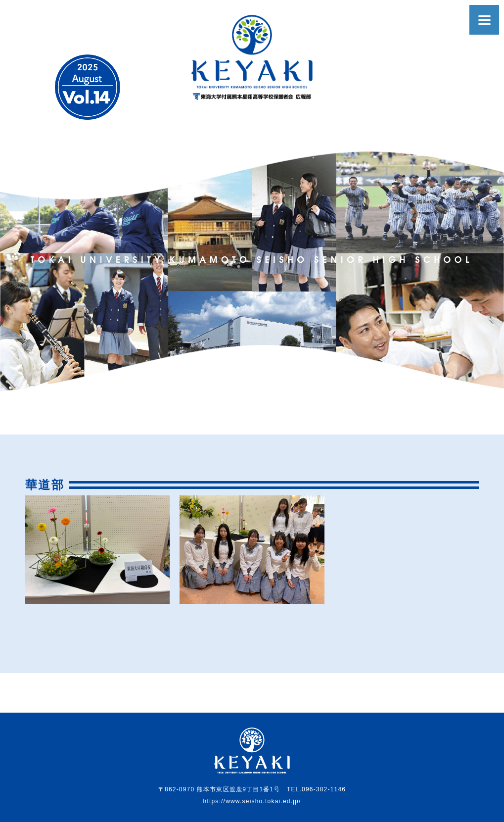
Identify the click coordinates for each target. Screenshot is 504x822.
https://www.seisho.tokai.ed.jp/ (252, 801)
